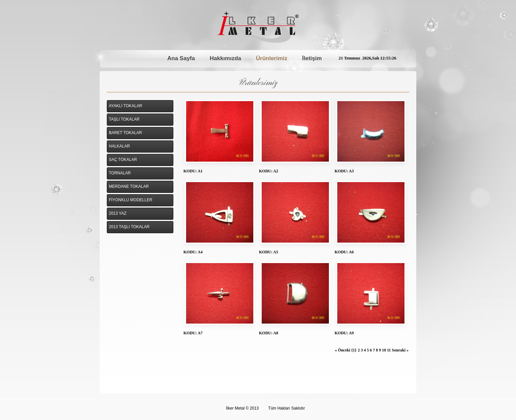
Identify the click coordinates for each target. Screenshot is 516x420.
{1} (354, 350)
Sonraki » (400, 350)
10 (384, 350)
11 (389, 350)
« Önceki (343, 350)
